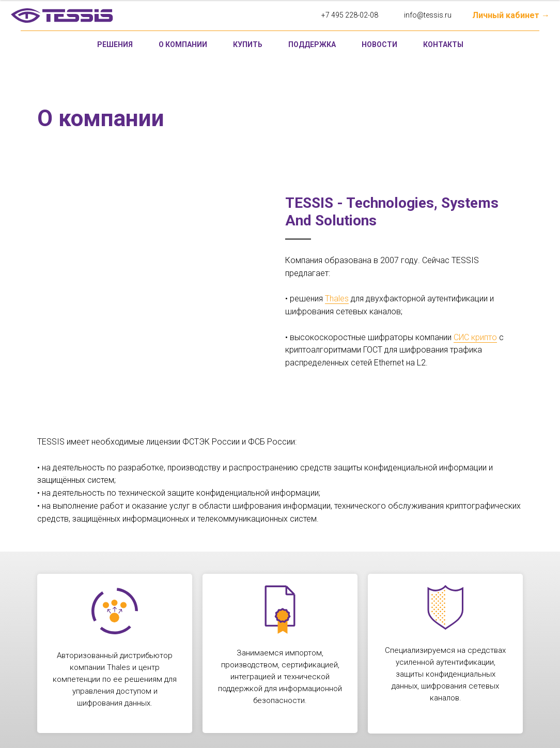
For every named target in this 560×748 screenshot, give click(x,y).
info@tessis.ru (428, 15)
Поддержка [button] (312, 44)
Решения (115, 44)
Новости (379, 44)
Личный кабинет (506, 15)
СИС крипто (475, 337)
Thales (337, 299)
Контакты (443, 44)
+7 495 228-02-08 (350, 15)
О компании (183, 44)
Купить (248, 44)
